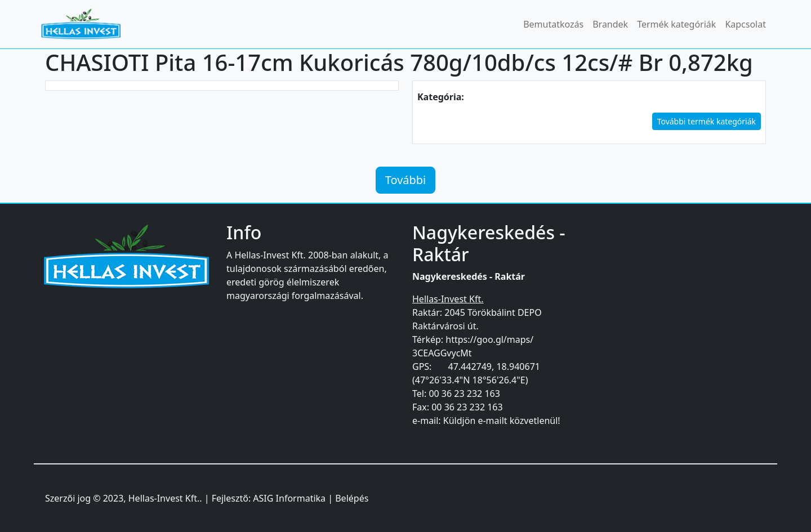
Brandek (610, 24)
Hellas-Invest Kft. (164, 498)
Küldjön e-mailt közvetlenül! (502, 421)
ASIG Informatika (289, 498)
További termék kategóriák (707, 121)
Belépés (352, 498)
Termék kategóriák (676, 24)
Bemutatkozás (553, 24)
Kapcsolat (745, 24)
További (406, 180)
